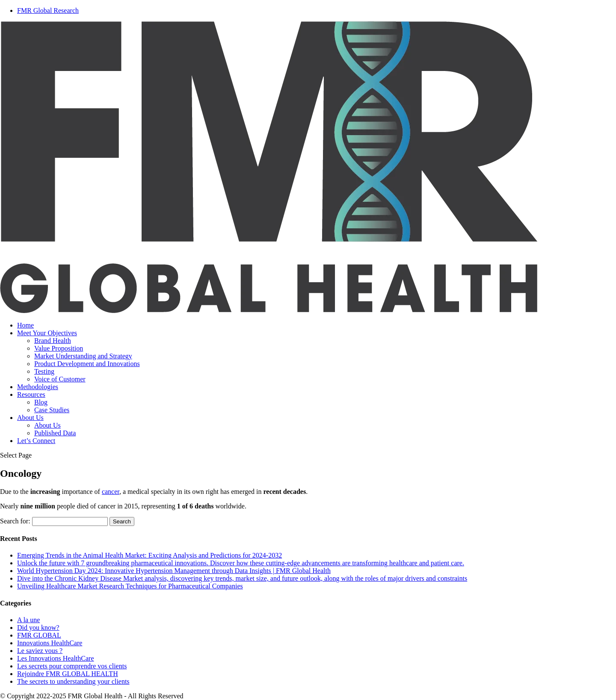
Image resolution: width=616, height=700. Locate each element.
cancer (111, 492)
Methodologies (38, 387)
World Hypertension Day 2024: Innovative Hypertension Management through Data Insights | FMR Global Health (174, 571)
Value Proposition (59, 348)
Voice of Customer (60, 379)
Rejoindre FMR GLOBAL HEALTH (68, 674)
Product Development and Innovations (87, 364)
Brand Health (53, 341)
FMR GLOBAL (39, 635)
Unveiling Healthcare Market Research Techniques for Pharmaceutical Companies (130, 586)
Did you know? (38, 628)
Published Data (55, 433)
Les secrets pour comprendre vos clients (72, 666)
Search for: (15, 521)
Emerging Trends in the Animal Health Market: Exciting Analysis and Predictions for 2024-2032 (150, 555)
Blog (41, 402)
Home (25, 325)
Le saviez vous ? (40, 651)
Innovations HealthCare (50, 643)
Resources (31, 394)
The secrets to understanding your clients (73, 681)
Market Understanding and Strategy (83, 356)
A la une (28, 620)
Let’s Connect (36, 441)
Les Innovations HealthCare (56, 658)
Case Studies (52, 410)
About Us (30, 418)
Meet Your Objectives (47, 333)
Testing (44, 371)
